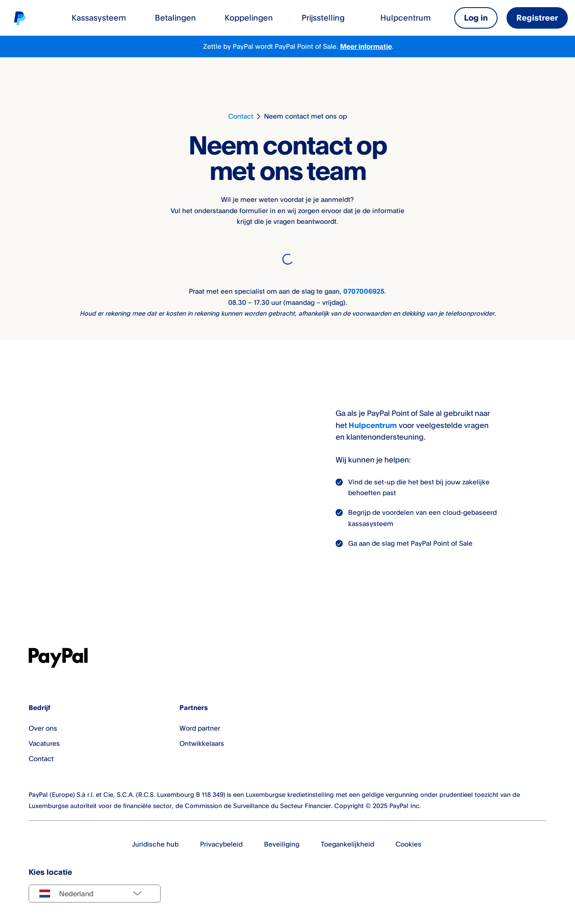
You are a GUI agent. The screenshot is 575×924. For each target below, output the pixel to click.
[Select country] (95, 894)
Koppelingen (249, 17)
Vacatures (44, 744)
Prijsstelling (323, 17)
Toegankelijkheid (347, 844)
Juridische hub (155, 844)
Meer (349, 46)
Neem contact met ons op (305, 116)
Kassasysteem (99, 17)
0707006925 (364, 291)
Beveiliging (282, 844)
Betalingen (175, 17)
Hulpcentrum (406, 17)
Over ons (43, 728)
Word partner (200, 728)
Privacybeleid (221, 844)
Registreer (537, 17)
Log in (476, 17)
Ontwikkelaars (202, 744)
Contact (241, 116)
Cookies (409, 844)
